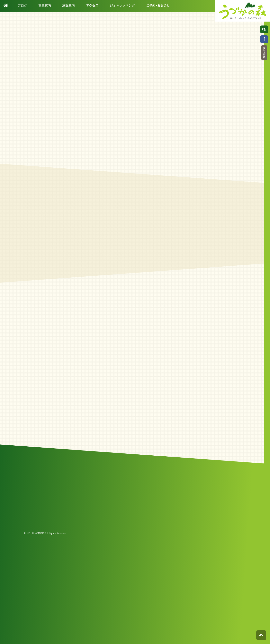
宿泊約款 (264, 53)
